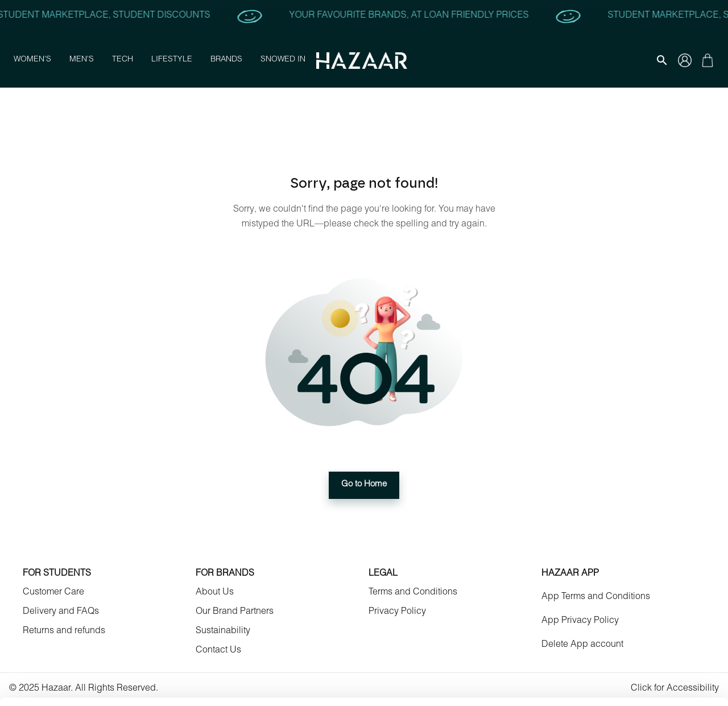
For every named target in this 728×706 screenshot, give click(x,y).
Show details (477, 684)
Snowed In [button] (283, 60)
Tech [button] (123, 60)
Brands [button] (226, 60)
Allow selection (633, 600)
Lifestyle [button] (172, 60)
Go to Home (364, 485)
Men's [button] (82, 60)
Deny (633, 633)
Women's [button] (32, 60)
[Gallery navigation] (685, 60)
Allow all (633, 567)
